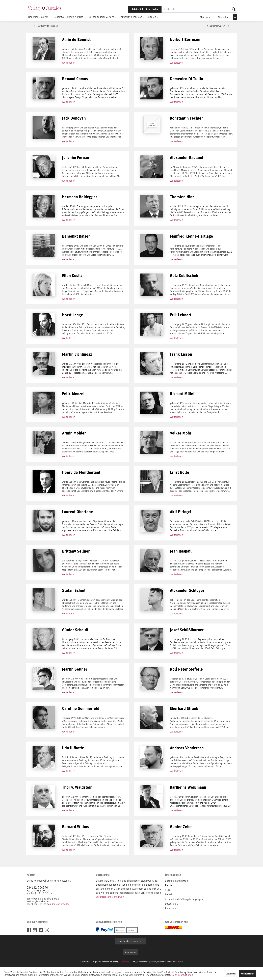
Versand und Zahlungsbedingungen (184, 899)
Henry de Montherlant (81, 472)
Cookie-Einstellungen (176, 881)
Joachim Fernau (76, 158)
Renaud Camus (75, 79)
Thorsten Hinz (182, 197)
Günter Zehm (181, 827)
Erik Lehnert (181, 315)
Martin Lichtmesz (77, 354)
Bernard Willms (75, 827)
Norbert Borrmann (186, 40)
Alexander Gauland (187, 158)
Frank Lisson (181, 354)
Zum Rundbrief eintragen (130, 941)
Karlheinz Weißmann (188, 787)
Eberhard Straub (184, 709)
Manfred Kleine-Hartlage (191, 236)
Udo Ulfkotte (73, 748)
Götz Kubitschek (184, 276)
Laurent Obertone (77, 512)
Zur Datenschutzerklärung (110, 897)
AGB (167, 890)
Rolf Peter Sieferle (186, 669)
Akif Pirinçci (181, 512)
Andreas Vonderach (187, 748)
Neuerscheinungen (218, 26)
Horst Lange (73, 315)
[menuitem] (178, 9)
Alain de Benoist (76, 40)
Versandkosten (125, 962)
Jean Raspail (181, 551)
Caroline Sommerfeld (81, 709)
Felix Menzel (73, 394)
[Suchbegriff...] (200, 9)
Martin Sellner (75, 669)
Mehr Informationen (182, 975)
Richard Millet (182, 394)
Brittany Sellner (76, 551)
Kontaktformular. (60, 904)
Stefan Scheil (74, 591)
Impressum (171, 908)
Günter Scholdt (75, 630)
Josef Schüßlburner (187, 630)
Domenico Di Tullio (187, 79)
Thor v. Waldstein (77, 787)
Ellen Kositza (73, 276)
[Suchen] (234, 9)
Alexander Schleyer (187, 591)
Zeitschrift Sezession (46, 26)
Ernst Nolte (180, 472)
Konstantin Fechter (186, 118)
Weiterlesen (69, 63)
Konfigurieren (247, 974)
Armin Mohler (74, 433)
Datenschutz (172, 904)
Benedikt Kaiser (76, 236)
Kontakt (169, 894)
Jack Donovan (74, 118)
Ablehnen (231, 974)
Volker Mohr (181, 433)
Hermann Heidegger (80, 197)
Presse (169, 885)
